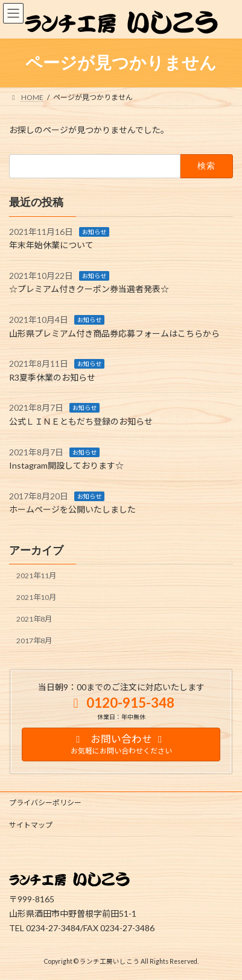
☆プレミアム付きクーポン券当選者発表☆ (89, 289)
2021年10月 (36, 597)
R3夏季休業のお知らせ (52, 377)
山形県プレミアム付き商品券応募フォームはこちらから (114, 333)
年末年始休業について (51, 245)
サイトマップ (31, 825)
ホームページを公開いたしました (72, 509)
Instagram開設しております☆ (66, 465)
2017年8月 (34, 641)
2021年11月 (36, 576)
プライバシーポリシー (45, 803)
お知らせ (94, 232)
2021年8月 (34, 619)
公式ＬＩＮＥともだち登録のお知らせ (81, 421)
